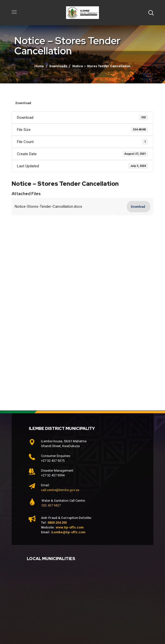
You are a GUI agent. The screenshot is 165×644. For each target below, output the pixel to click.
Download (23, 103)
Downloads (58, 66)
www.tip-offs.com (70, 527)
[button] (151, 13)
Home (39, 66)
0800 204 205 (57, 523)
